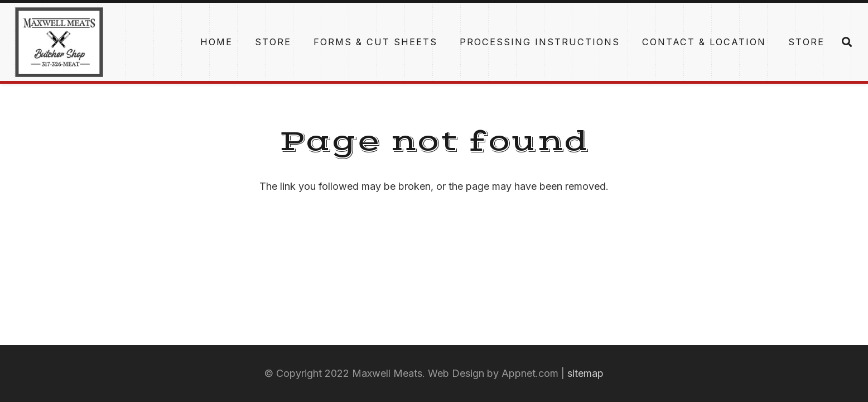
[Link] (59, 42)
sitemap (585, 373)
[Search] (847, 42)
